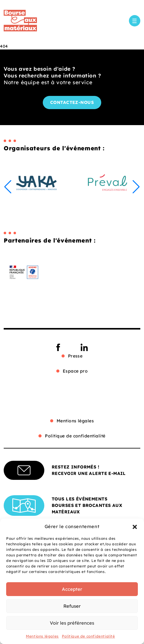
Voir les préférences (72, 623)
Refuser (72, 606)
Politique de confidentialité (88, 636)
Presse (75, 356)
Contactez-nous (72, 102)
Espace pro (75, 371)
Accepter (72, 589)
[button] (135, 527)
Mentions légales (42, 636)
